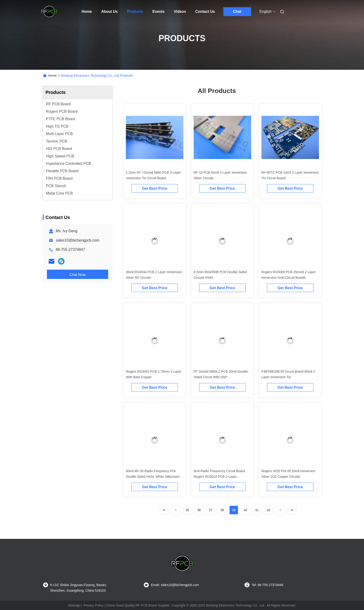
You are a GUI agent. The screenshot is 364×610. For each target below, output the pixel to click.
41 (257, 510)
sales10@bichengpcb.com (78, 240)
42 (269, 510)
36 (199, 510)
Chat (237, 12)
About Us (109, 12)
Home (87, 12)
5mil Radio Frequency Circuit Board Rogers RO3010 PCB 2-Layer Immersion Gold (219, 477)
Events (158, 12)
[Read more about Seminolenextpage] (164, 510)
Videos (180, 12)
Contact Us (205, 12)
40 (245, 510)
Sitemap (74, 605)
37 (211, 510)
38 (222, 510)
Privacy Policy (93, 605)
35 (187, 510)
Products (135, 12)
